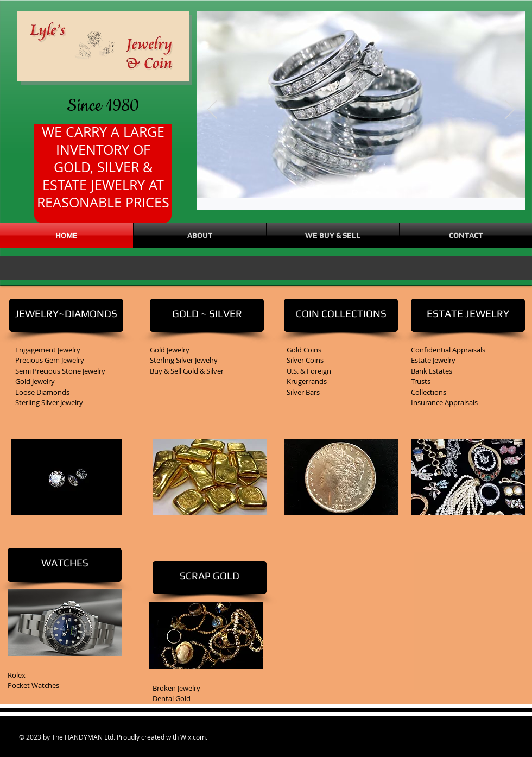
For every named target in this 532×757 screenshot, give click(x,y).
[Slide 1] (368, 193)
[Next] (510, 110)
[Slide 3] (355, 193)
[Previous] (212, 110)
